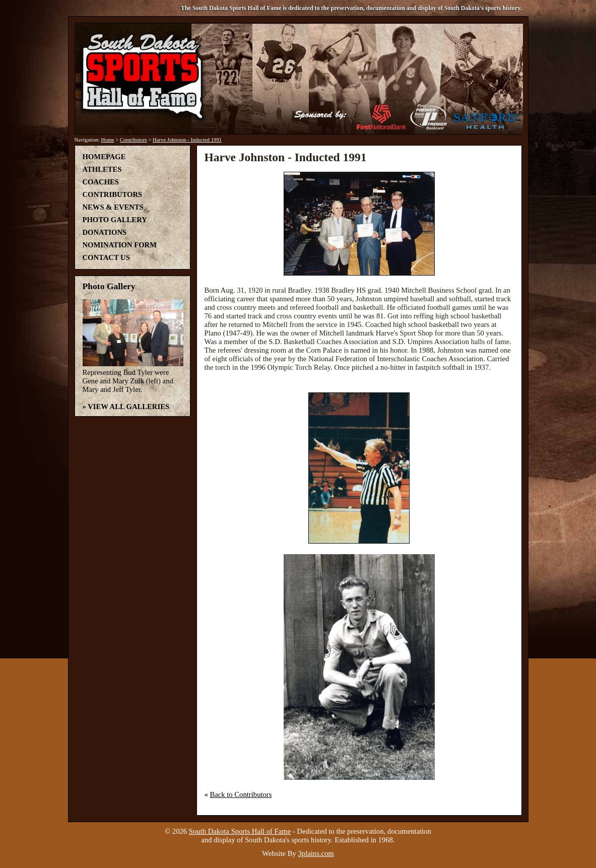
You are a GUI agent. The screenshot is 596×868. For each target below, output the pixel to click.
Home (107, 140)
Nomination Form (120, 245)
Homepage (104, 157)
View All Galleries (128, 407)
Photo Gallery (115, 220)
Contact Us (106, 257)
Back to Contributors (241, 794)
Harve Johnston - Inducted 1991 (187, 140)
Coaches (101, 182)
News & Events (113, 207)
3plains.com (316, 853)
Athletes (102, 169)
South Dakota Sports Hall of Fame (240, 831)
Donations (105, 232)
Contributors (134, 140)
